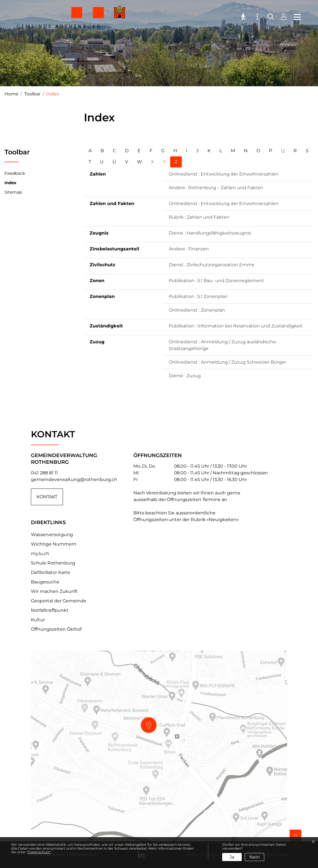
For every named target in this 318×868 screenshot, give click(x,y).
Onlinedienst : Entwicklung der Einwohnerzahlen (224, 174)
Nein (255, 857)
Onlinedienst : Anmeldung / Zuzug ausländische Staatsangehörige (222, 345)
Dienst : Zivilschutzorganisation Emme (212, 265)
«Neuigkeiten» (223, 520)
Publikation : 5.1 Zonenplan (198, 296)
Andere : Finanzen (189, 249)
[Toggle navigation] (296, 17)
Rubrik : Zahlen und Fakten (199, 217)
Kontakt (47, 497)
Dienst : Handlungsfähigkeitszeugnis (210, 233)
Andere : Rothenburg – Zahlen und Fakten (216, 188)
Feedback (15, 173)
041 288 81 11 (44, 473)
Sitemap (13, 192)
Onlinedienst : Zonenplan (197, 310)
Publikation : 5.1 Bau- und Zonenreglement (216, 281)
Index (10, 184)
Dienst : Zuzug (185, 376)
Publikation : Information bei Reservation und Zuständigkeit (236, 326)
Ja (232, 857)
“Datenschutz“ (39, 852)
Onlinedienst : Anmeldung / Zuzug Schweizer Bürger (228, 362)
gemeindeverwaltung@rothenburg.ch (74, 479)
